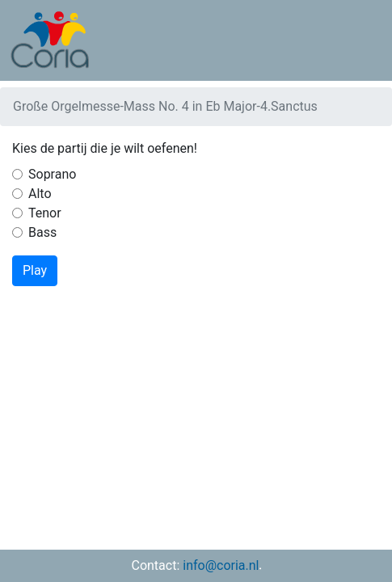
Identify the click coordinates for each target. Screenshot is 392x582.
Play (35, 270)
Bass (42, 232)
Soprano (52, 174)
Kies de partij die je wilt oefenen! (105, 148)
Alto (40, 194)
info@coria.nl (221, 565)
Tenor (45, 213)
